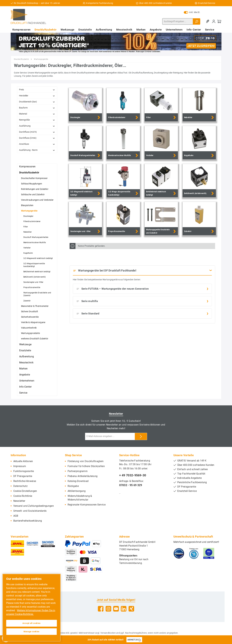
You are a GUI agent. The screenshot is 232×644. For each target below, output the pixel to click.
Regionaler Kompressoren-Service (87, 505)
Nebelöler (28, 232)
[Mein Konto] (214, 21)
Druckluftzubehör (29, 173)
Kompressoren (27, 167)
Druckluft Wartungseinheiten (36, 237)
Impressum (20, 466)
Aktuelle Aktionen (23, 461)
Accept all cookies (32, 623)
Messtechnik (26, 363)
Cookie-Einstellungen (25, 491)
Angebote (25, 375)
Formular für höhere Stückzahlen (86, 466)
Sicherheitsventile (30, 317)
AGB (16, 516)
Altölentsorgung (77, 491)
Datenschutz (20, 486)
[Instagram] (108, 609)
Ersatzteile (25, 350)
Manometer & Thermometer (35, 306)
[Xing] (131, 609)
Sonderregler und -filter (33, 282)
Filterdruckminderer (32, 221)
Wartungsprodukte (31, 333)
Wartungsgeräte (29, 211)
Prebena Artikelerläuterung (83, 476)
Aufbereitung (27, 356)
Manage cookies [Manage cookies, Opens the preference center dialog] (32, 632)
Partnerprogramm (78, 471)
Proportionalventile (32, 287)
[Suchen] (197, 21)
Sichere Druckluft (30, 311)
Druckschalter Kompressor (34, 178)
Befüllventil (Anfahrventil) (35, 277)
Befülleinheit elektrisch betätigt (37, 272)
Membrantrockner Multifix (35, 243)
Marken (23, 369)
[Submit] (141, 436)
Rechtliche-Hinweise (25, 481)
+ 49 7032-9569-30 (133, 475)
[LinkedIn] (124, 609)
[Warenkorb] (219, 21)
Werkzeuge (25, 344)
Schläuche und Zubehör (33, 194)
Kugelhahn (28, 253)
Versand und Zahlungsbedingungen (34, 506)
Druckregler (28, 216)
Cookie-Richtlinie (23, 496)
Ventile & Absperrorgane (33, 322)
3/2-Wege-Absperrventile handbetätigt (34, 265)
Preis (37, 90)
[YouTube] (116, 609)
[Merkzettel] (208, 21)
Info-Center (25, 387)
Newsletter (19, 501)
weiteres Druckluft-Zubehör (35, 339)
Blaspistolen (27, 205)
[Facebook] (101, 609)
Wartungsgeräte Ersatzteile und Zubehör (37, 294)
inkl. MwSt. (192, 12)
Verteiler (27, 248)
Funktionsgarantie (24, 471)
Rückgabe (73, 486)
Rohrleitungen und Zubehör (35, 189)
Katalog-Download (78, 481)
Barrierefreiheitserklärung (28, 521)
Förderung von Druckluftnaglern (86, 461)
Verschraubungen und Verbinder (37, 200)
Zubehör (27, 301)
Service (23, 393)
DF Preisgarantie (23, 476)
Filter (26, 227)
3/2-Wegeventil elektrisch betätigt (38, 258)
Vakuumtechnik (29, 328)
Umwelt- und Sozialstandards (30, 511)
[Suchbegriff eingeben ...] (178, 21)
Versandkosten (108, 633)
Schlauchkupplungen (32, 184)
